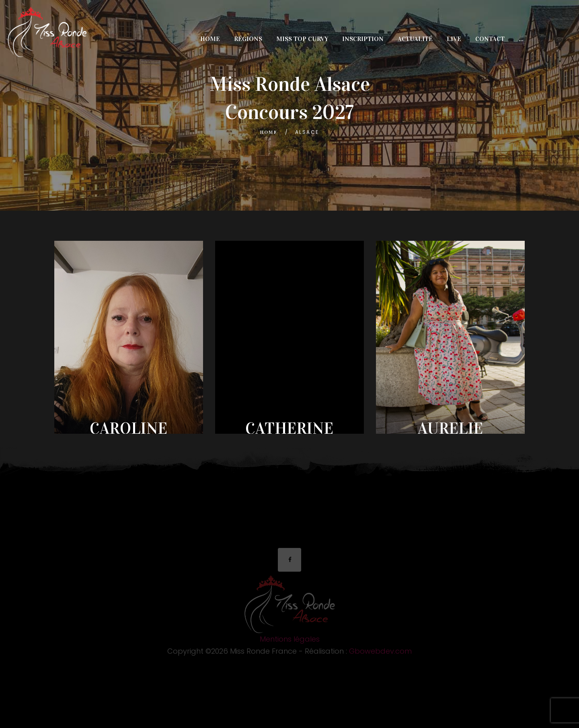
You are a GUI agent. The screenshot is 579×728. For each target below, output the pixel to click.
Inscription (363, 39)
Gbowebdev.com (380, 653)
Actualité (415, 39)
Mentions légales (290, 641)
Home (210, 39)
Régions (248, 39)
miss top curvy (302, 39)
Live (454, 39)
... (521, 39)
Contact (490, 39)
